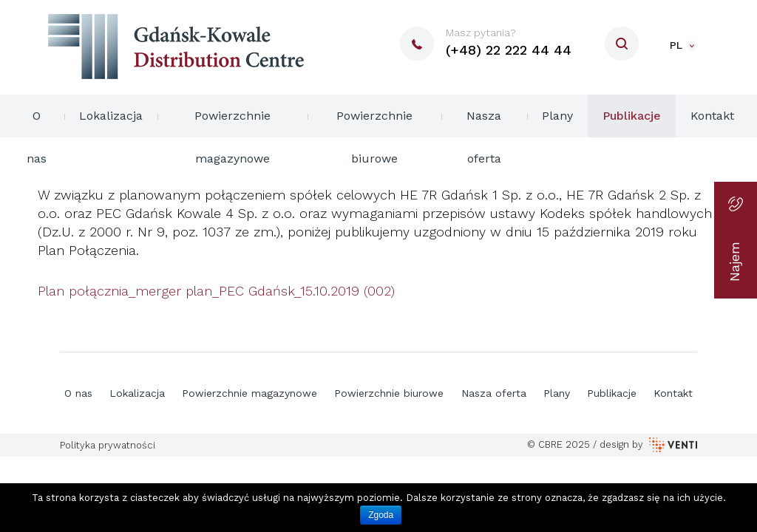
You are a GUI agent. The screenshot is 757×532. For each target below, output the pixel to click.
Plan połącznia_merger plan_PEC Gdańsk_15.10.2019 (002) (216, 291)
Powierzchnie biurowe (374, 123)
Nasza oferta (484, 123)
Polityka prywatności (108, 445)
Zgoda (381, 515)
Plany (557, 116)
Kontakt (712, 116)
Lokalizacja (111, 116)
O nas (37, 123)
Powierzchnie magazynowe (232, 123)
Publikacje (632, 116)
